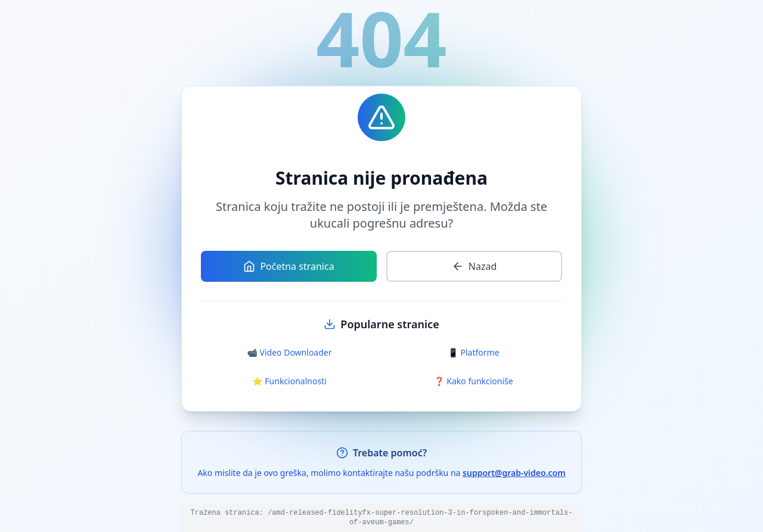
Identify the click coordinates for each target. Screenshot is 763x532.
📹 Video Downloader (290, 352)
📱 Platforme (473, 352)
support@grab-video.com (514, 473)
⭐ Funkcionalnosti (289, 381)
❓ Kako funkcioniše (473, 381)
